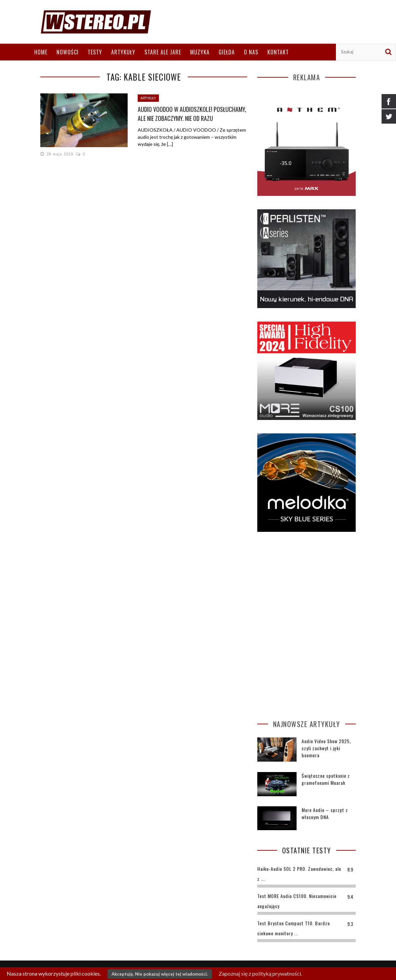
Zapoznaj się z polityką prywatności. (260, 973)
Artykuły (123, 52)
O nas (251, 52)
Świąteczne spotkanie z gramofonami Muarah (326, 779)
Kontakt (278, 52)
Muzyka (200, 52)
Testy (95, 52)
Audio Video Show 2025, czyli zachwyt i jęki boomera (326, 748)
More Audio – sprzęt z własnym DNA (325, 813)
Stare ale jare (163, 52)
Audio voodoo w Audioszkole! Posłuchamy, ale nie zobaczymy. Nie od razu (192, 114)
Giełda (227, 52)
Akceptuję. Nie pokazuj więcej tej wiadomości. (160, 974)
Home (41, 52)
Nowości (68, 52)
